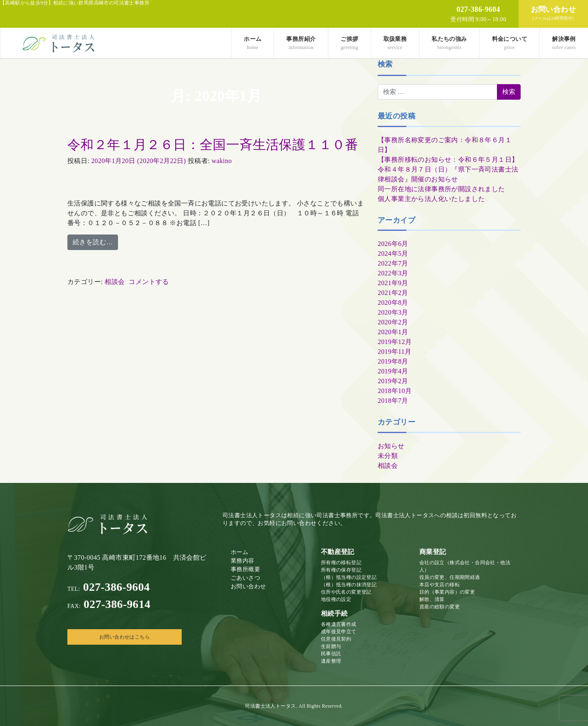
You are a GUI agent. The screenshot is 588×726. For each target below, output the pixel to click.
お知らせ (391, 446)
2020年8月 (393, 303)
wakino (222, 161)
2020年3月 (393, 312)
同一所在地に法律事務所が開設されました (441, 189)
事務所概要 (245, 569)
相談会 (115, 282)
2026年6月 (393, 244)
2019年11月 (395, 352)
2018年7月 (393, 401)
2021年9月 (393, 283)
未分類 (388, 456)
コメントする (149, 282)
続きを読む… (93, 242)
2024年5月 (393, 254)
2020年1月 (393, 332)
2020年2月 (393, 322)
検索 (385, 64)
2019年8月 (393, 361)
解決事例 (564, 43)
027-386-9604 (109, 587)
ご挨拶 (349, 43)
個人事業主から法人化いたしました (431, 199)
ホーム (253, 43)
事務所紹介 (301, 43)
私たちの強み (449, 43)
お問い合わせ (248, 586)
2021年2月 (393, 293)
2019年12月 (395, 342)
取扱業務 (395, 43)
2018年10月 (395, 391)
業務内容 (243, 561)
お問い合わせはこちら (125, 637)
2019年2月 (393, 381)
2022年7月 (393, 263)
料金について (510, 43)
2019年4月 (393, 371)
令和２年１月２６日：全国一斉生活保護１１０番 (213, 145)
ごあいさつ (245, 578)
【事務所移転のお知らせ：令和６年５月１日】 (448, 160)
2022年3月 (393, 273)
